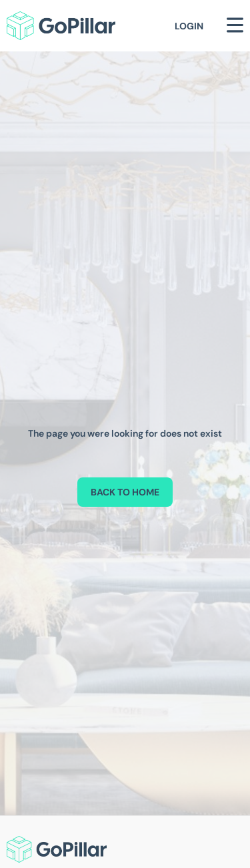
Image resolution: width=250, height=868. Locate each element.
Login (189, 26)
